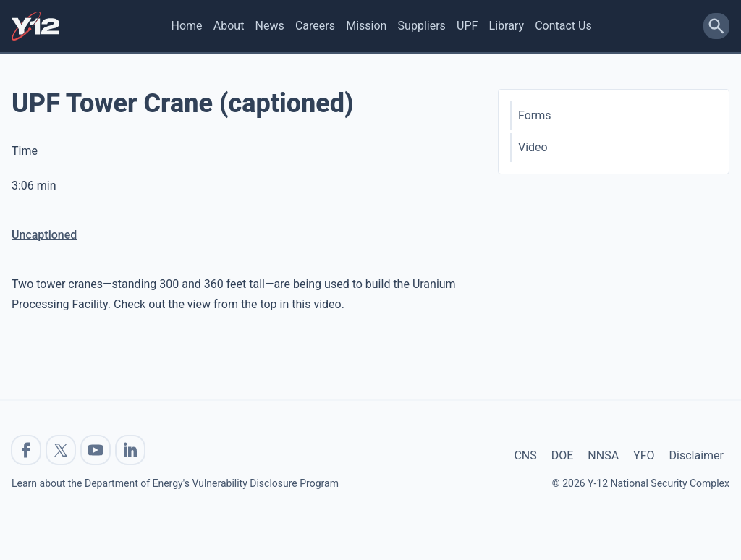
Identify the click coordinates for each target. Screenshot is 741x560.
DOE (563, 455)
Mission (366, 26)
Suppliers (422, 26)
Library (507, 26)
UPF (467, 26)
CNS (525, 455)
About (229, 26)
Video (533, 147)
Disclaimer (696, 455)
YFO (644, 455)
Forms (535, 115)
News (270, 26)
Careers (315, 26)
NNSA (603, 455)
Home (187, 26)
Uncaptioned (44, 235)
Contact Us (563, 26)
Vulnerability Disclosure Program (265, 483)
